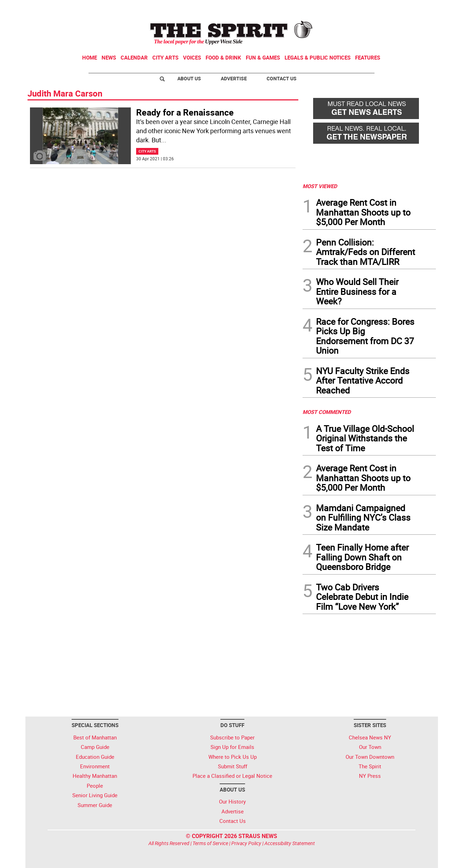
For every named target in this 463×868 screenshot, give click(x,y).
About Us (189, 78)
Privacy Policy (246, 843)
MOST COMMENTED (327, 412)
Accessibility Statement (290, 843)
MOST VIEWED (320, 186)
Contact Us (282, 78)
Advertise (234, 78)
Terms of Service (210, 843)
